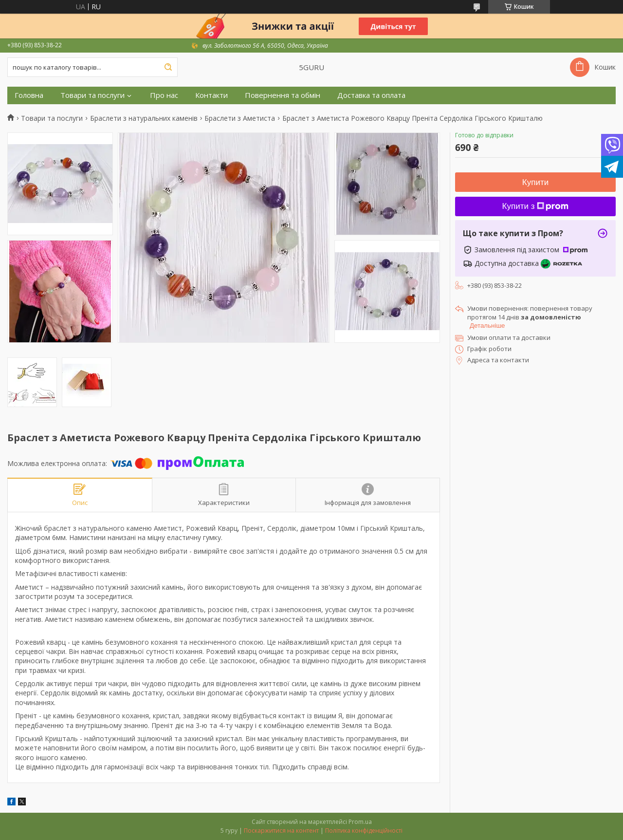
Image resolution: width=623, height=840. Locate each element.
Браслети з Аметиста (240, 118)
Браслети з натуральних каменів (144, 118)
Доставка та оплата (371, 95)
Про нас (164, 95)
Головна (29, 95)
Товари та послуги (92, 95)
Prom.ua (360, 822)
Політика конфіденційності (364, 831)
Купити (535, 182)
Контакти (211, 95)
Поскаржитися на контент (281, 831)
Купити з (536, 206)
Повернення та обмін (283, 95)
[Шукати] (168, 67)
